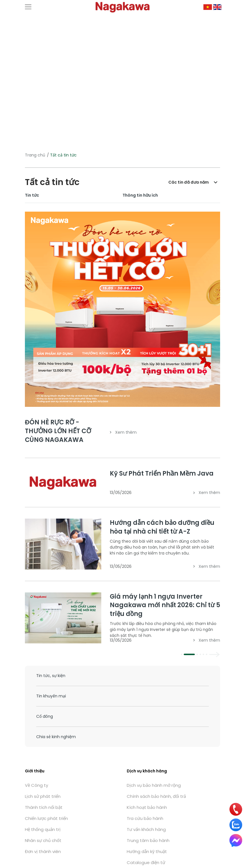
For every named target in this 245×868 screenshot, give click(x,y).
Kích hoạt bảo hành (147, 807)
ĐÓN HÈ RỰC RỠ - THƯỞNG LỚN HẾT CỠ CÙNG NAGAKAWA (58, 431)
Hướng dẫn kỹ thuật (147, 851)
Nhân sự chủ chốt (43, 840)
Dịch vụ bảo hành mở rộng (154, 785)
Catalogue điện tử (146, 862)
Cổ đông (45, 716)
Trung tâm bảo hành (148, 840)
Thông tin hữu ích (140, 195)
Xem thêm (123, 432)
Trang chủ (35, 155)
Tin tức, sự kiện (51, 676)
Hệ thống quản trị (43, 829)
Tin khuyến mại (51, 696)
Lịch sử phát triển (43, 796)
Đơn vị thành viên (43, 851)
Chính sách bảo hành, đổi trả (156, 796)
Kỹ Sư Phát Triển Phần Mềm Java (162, 473)
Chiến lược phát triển (46, 818)
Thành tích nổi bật (44, 807)
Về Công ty (36, 785)
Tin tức (32, 195)
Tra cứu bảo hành (145, 818)
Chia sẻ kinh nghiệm (56, 737)
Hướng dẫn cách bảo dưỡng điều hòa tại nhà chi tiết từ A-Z (162, 527)
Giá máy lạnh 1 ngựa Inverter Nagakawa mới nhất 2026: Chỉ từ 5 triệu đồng (165, 605)
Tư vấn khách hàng (146, 829)
